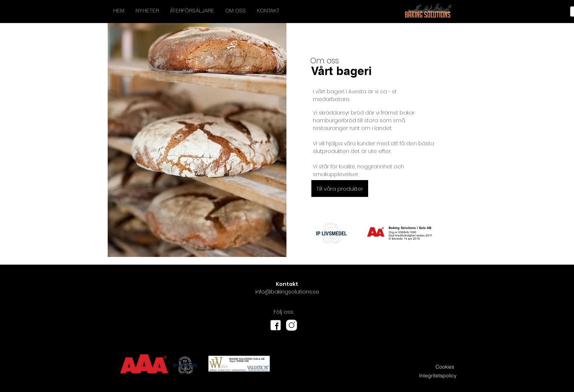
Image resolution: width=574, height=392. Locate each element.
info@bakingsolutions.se (287, 292)
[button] (340, 188)
